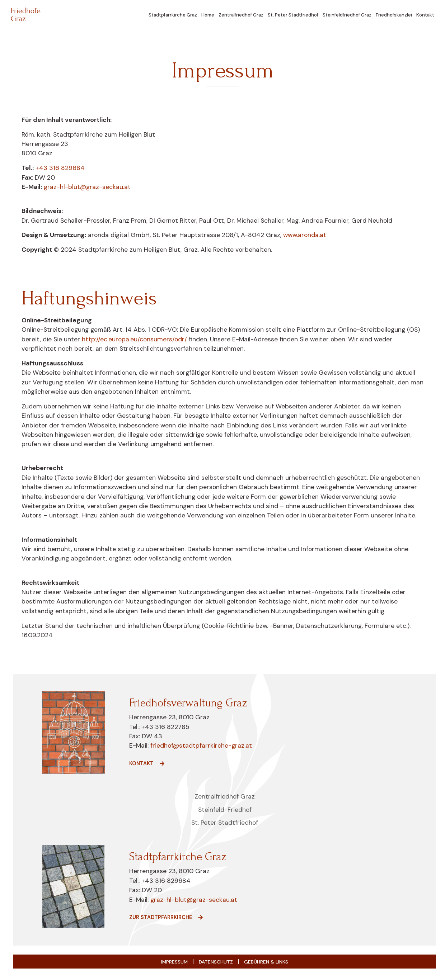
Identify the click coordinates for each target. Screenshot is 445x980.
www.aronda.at (305, 235)
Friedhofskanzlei (394, 15)
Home (208, 15)
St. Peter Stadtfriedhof (293, 15)
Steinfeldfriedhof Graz (347, 15)
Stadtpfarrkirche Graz (173, 15)
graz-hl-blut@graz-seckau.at (87, 187)
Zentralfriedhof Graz (241, 15)
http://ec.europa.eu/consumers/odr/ (134, 339)
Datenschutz (216, 963)
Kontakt (425, 15)
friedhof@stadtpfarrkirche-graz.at (200, 745)
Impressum (169, 963)
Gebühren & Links (271, 963)
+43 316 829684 (60, 168)
